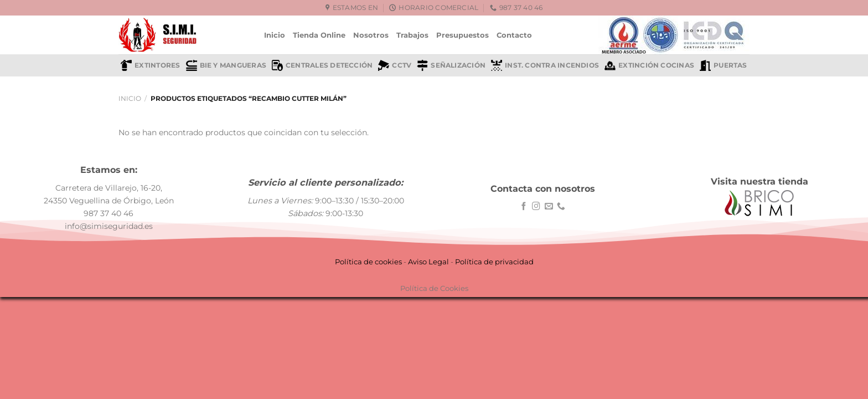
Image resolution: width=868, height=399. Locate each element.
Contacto (514, 35)
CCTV (395, 65)
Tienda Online (319, 35)
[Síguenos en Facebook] (524, 207)
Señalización (451, 65)
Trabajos (412, 35)
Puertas (724, 65)
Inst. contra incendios (545, 65)
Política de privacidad (494, 262)
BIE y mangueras (226, 65)
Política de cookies (368, 262)
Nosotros (371, 35)
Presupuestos (463, 35)
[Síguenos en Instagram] (536, 207)
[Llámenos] (561, 207)
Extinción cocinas (649, 65)
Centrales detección (322, 65)
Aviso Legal (428, 262)
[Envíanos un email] (549, 207)
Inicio (275, 35)
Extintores (150, 65)
